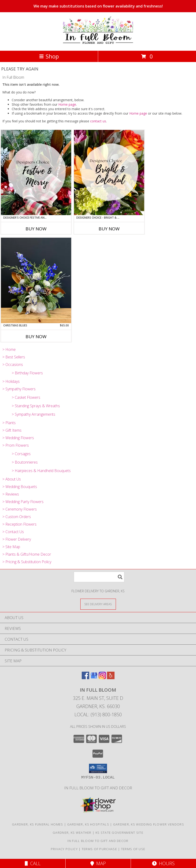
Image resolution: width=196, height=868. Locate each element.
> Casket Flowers (26, 397)
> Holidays (11, 381)
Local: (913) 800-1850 (98, 715)
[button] (98, 768)
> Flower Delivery (17, 539)
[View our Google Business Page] (94, 678)
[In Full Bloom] (98, 44)
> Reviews (11, 494)
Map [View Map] (98, 863)
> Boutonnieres (25, 462)
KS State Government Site (119, 833)
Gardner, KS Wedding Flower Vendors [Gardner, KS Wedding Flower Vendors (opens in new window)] (149, 824)
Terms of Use (133, 849)
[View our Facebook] (85, 678)
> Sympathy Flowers (19, 389)
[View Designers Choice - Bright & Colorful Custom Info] (109, 172)
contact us (98, 121)
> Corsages (21, 454)
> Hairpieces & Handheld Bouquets (41, 471)
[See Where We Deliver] (98, 604)
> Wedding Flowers (18, 438)
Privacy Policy (64, 849)
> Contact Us (13, 532)
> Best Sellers (14, 357)
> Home (9, 349)
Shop (49, 56)
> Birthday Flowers (27, 373)
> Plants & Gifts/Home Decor (27, 554)
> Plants (9, 423)
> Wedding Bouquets (20, 487)
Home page (67, 104)
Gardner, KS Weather (72, 833)
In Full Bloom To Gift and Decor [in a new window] (98, 788)
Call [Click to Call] (33, 863)
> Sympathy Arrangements (33, 414)
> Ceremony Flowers (20, 509)
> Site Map (11, 547)
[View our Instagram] (102, 678)
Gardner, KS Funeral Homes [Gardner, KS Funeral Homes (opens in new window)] (38, 824)
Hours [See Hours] (163, 863)
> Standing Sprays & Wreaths (36, 406)
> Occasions (13, 364)
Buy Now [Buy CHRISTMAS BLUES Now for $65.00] (36, 337)
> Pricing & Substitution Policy (27, 562)
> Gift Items (12, 430)
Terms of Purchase (99, 849)
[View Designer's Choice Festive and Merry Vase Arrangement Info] (36, 172)
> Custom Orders (17, 517)
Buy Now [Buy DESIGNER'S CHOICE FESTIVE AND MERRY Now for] (36, 229)
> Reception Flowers (19, 524)
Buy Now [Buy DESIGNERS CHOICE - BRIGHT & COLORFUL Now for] (109, 229)
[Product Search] (99, 577)
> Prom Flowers (16, 445)
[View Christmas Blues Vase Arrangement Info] (36, 280)
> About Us (12, 479)
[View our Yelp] (111, 678)
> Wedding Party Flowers (23, 502)
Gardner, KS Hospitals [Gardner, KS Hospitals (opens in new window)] (88, 824)
